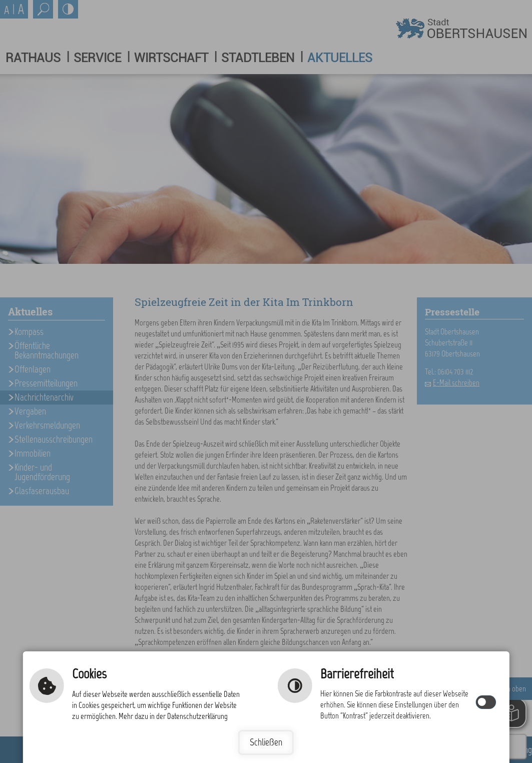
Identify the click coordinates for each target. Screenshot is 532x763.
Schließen (266, 742)
